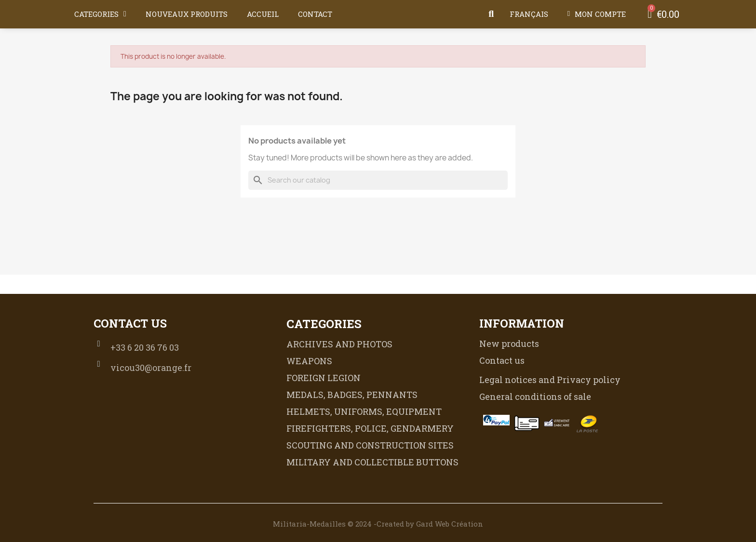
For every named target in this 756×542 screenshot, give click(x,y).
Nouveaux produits (187, 14)
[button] (491, 14)
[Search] (378, 180)
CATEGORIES (100, 14)
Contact (315, 14)
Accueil (263, 14)
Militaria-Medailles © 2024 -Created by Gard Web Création (378, 524)
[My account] (597, 14)
